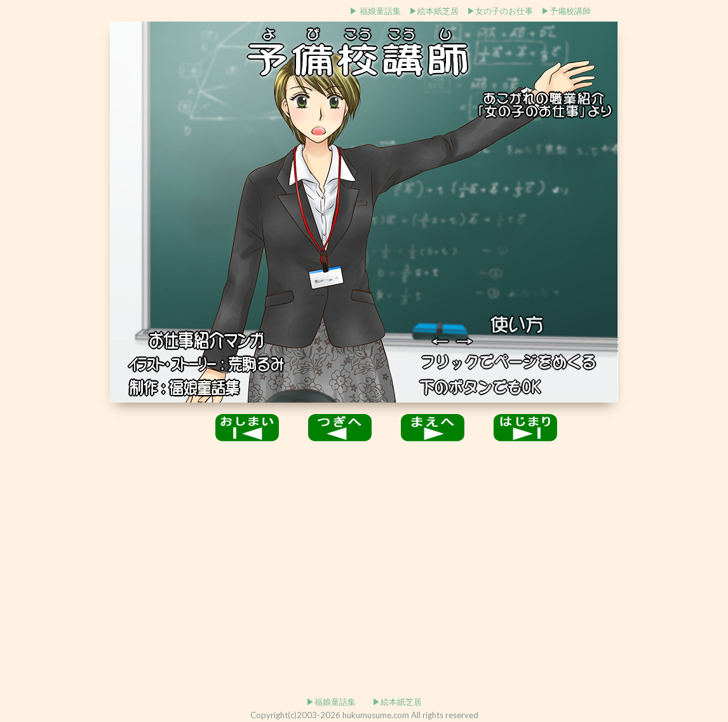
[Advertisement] (55, 214)
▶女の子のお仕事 (500, 11)
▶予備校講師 (566, 11)
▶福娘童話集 (331, 702)
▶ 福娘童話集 (375, 11)
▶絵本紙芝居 (434, 11)
